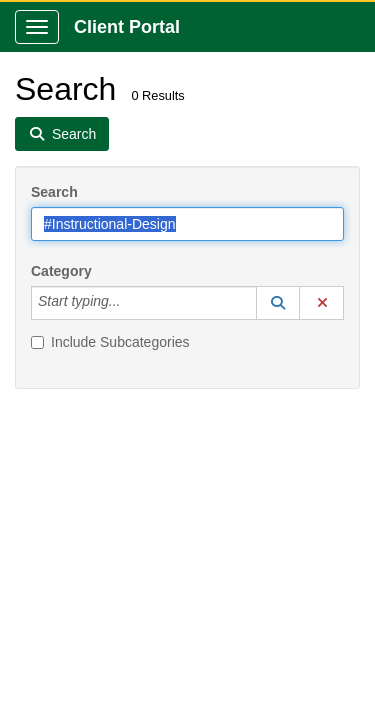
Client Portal (127, 27)
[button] (278, 303)
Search (54, 192)
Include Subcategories (110, 342)
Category (61, 271)
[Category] (131, 303)
